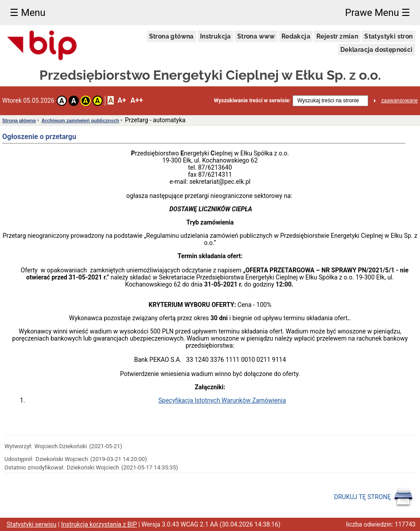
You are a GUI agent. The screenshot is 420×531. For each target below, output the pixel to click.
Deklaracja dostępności (377, 50)
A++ (137, 100)
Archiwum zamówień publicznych (80, 120)
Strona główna (171, 36)
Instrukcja (216, 36)
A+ (121, 100)
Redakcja (296, 36)
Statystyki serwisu (32, 524)
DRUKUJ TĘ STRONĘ (374, 497)
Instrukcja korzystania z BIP (99, 524)
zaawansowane (399, 101)
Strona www (256, 36)
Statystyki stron (388, 36)
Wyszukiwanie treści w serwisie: (252, 101)
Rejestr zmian (337, 36)
